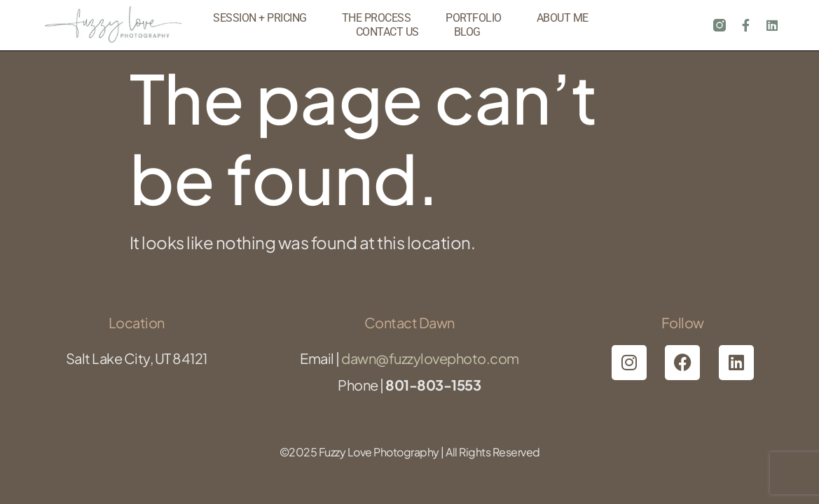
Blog (467, 32)
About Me (563, 18)
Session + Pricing (260, 18)
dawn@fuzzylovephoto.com (430, 358)
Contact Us (387, 32)
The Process (377, 18)
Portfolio (474, 18)
